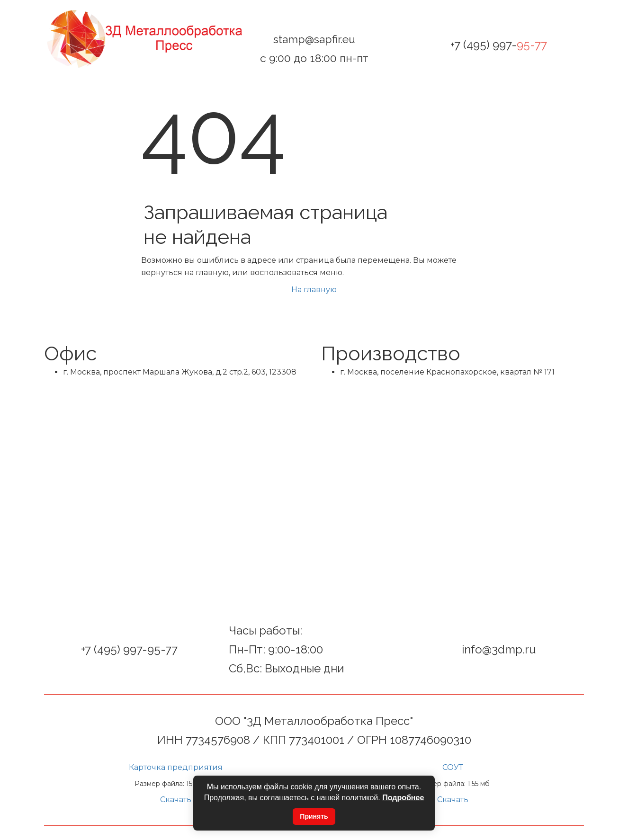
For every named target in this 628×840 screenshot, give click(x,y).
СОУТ (453, 767)
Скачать (176, 800)
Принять (314, 816)
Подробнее (403, 798)
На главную (314, 290)
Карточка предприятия (176, 767)
